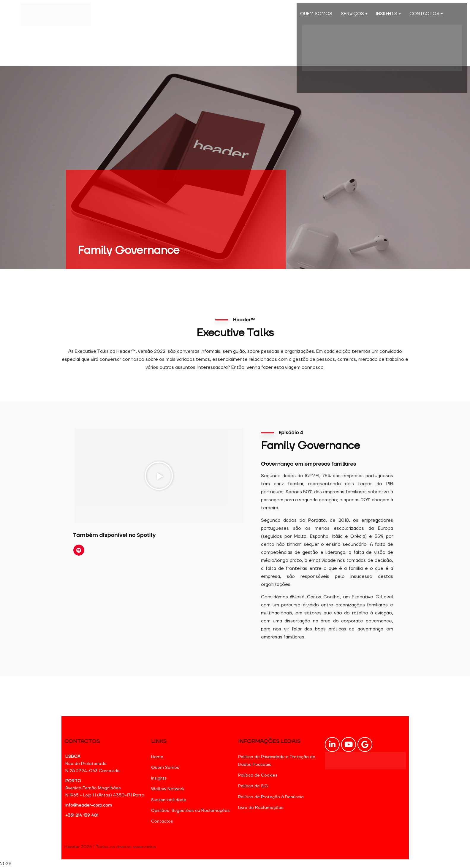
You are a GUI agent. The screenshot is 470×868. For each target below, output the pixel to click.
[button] (159, 476)
